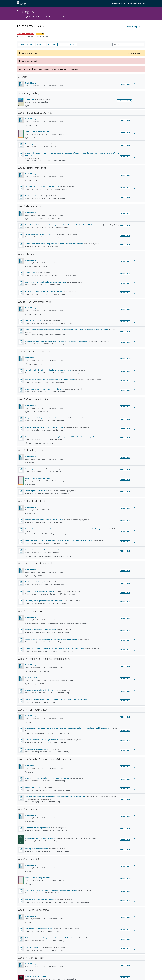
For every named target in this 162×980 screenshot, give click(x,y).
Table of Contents (26, 44)
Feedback (50, 17)
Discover (129, 3)
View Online (125, 84)
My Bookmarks (38, 17)
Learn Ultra (137, 3)
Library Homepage (119, 3)
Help (144, 3)
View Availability (124, 101)
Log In (58, 17)
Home (20, 17)
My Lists (28, 17)
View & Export (134, 27)
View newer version (135, 53)
